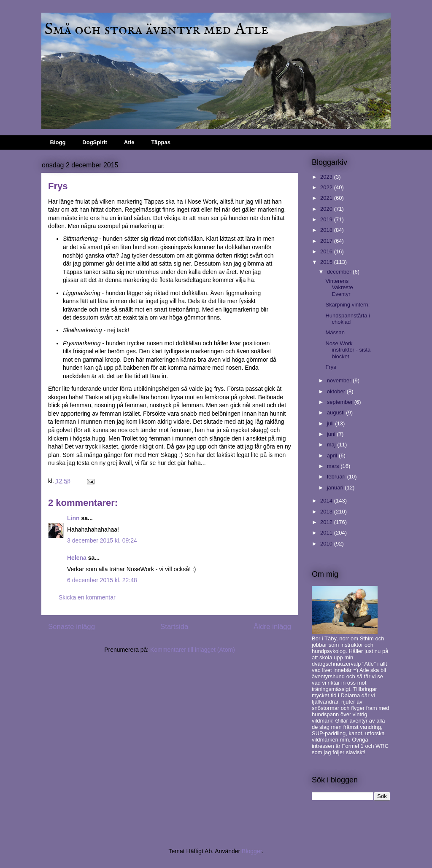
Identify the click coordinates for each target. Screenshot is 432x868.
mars (334, 466)
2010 (327, 544)
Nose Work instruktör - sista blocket (348, 350)
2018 (327, 230)
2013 (327, 512)
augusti (337, 413)
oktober (337, 391)
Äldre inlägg (272, 627)
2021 (327, 198)
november (340, 380)
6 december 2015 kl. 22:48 (102, 580)
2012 (327, 522)
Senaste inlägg (72, 627)
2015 (327, 262)
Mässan (335, 332)
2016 (327, 251)
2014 (327, 501)
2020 (327, 209)
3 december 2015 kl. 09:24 (102, 540)
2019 (327, 219)
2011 (327, 533)
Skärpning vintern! (347, 305)
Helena (77, 558)
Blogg (58, 142)
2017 (327, 241)
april (333, 455)
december (340, 272)
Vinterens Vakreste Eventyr (339, 288)
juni (332, 434)
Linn (73, 518)
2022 (327, 187)
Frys (331, 367)
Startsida (174, 627)
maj (332, 445)
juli (331, 423)
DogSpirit (95, 142)
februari (337, 477)
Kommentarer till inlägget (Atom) (193, 650)
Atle (129, 142)
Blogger (252, 851)
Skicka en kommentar (87, 597)
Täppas (161, 142)
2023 (327, 177)
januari (336, 488)
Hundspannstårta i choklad (348, 319)
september (341, 402)
